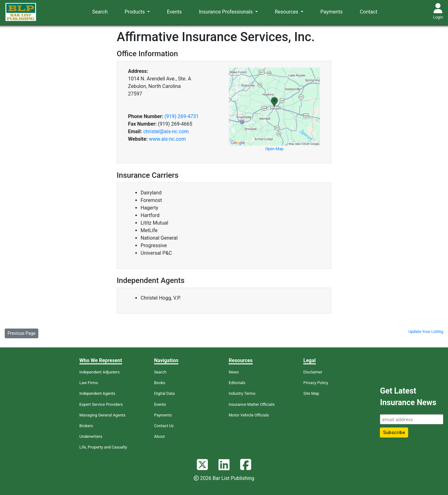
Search (100, 12)
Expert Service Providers (101, 404)
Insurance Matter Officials (251, 404)
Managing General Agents (103, 415)
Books (160, 383)
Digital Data (165, 393)
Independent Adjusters (100, 372)
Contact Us (164, 426)
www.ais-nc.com (167, 139)
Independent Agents (97, 393)
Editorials (237, 383)
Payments (332, 12)
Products (135, 12)
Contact (369, 12)
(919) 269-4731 (182, 116)
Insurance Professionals (226, 12)
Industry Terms (242, 393)
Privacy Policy (316, 383)
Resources (287, 12)
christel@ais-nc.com (166, 131)
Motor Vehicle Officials (249, 415)
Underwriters (91, 436)
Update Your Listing (426, 332)
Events (174, 12)
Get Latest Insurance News (408, 397)
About (159, 436)
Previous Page (22, 333)
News (234, 372)
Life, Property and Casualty (103, 447)
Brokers (86, 426)
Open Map (274, 149)
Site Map (311, 393)
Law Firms (89, 383)
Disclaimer (313, 372)
